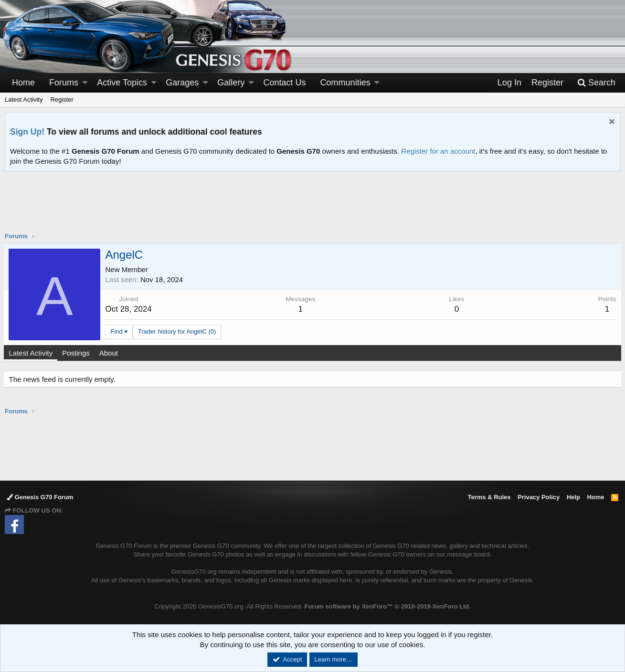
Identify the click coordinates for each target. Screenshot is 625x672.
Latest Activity (24, 100)
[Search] (596, 83)
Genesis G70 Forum (40, 497)
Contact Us (285, 83)
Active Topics (122, 83)
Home (23, 83)
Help (573, 497)
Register (62, 100)
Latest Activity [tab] (32, 353)
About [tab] (110, 353)
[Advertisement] (313, 208)
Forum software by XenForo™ (387, 606)
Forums (64, 83)
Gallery (231, 83)
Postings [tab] (77, 353)
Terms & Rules (489, 497)
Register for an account (438, 151)
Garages (182, 83)
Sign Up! (27, 132)
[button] (85, 83)
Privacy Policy (539, 497)
